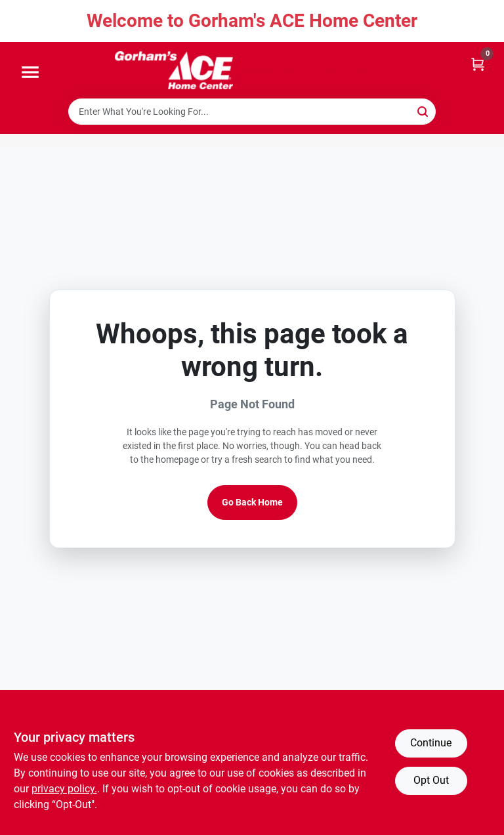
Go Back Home (252, 502)
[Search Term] (252, 112)
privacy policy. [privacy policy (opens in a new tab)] (64, 789)
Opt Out (431, 780)
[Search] (424, 111)
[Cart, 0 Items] (478, 63)
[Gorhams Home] (174, 70)
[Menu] (30, 73)
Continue (431, 743)
